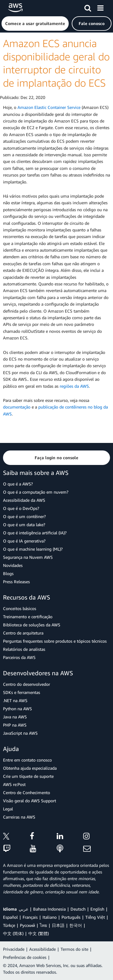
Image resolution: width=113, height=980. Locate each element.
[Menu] (100, 7)
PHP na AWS (15, 725)
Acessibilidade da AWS (24, 500)
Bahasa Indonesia (49, 909)
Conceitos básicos (20, 608)
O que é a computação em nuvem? (36, 492)
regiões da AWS (74, 386)
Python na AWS (17, 709)
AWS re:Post (14, 784)
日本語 (58, 925)
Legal (8, 809)
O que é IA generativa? (24, 541)
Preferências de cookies (25, 957)
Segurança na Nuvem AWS (28, 557)
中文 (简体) (13, 933)
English (97, 909)
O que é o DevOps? (21, 508)
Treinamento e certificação (28, 617)
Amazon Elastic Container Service (49, 107)
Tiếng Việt (95, 917)
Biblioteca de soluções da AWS (32, 625)
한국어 (76, 925)
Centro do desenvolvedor (27, 684)
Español (10, 917)
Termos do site (74, 949)
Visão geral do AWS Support (30, 801)
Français (30, 917)
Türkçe (9, 925)
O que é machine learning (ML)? (33, 549)
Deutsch (78, 909)
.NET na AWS (15, 700)
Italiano (50, 917)
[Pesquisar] (88, 7)
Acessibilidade (42, 949)
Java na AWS (15, 717)
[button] (35, 24)
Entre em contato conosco (27, 760)
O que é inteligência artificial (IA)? (35, 533)
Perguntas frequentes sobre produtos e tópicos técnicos (55, 641)
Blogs (8, 573)
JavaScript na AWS (20, 733)
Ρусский (27, 925)
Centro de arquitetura (23, 633)
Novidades (13, 565)
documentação (17, 407)
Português (71, 917)
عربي (24, 909)
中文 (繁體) (39, 933)
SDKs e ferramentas (22, 692)
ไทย (43, 925)
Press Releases (16, 582)
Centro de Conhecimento (27, 792)
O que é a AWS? (18, 484)
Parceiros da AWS (19, 657)
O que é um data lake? (24, 525)
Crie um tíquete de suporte (28, 776)
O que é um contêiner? (24, 516)
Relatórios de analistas (24, 649)
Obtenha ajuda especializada (30, 768)
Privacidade (14, 949)
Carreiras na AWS (19, 817)
